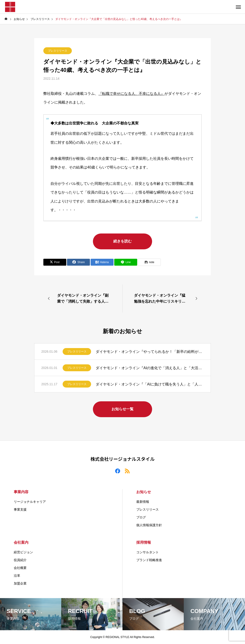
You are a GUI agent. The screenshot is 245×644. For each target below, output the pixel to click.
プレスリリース (58, 51)
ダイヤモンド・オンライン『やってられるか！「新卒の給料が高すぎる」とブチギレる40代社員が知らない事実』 (150, 352)
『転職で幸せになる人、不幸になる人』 (131, 94)
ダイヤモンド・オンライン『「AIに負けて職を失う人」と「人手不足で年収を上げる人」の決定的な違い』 (150, 384)
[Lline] (126, 262)
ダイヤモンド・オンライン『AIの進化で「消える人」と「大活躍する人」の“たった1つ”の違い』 (150, 368)
